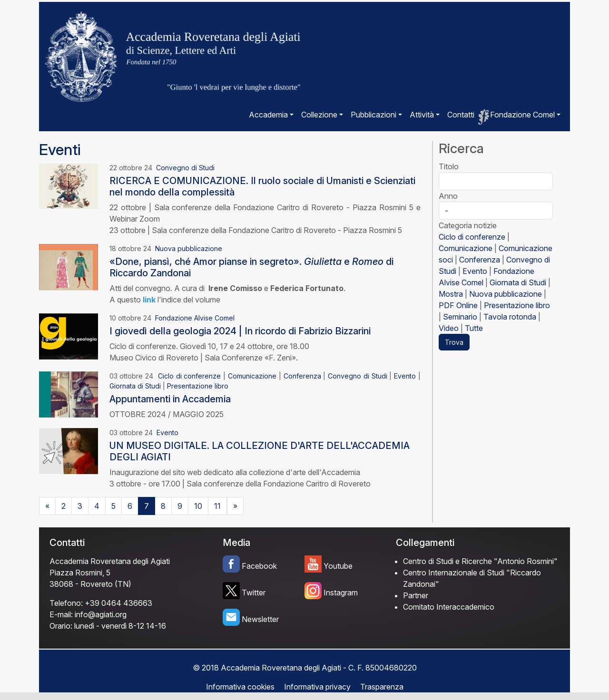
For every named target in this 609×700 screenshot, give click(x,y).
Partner (416, 595)
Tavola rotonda (510, 317)
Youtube (338, 566)
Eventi (60, 150)
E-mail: (61, 614)
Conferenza (302, 376)
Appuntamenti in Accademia (170, 399)
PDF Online (458, 305)
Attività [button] (422, 115)
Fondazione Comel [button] (522, 115)
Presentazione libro (198, 386)
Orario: (61, 626)
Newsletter (260, 619)
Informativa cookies (240, 687)
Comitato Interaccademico (449, 607)
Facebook (259, 566)
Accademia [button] (268, 115)
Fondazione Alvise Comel (195, 318)
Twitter (254, 593)
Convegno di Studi (185, 168)
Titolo (449, 166)
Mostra (451, 294)
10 (198, 506)
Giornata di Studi (135, 386)
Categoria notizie (468, 225)
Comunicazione (252, 376)
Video (449, 328)
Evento (405, 376)
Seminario (460, 317)
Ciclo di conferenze (190, 376)
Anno (448, 196)
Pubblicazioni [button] (373, 115)
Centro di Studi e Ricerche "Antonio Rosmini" (480, 561)
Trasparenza (382, 687)
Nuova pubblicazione (189, 248)
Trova (454, 342)
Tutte (474, 328)
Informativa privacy (317, 687)
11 (217, 506)
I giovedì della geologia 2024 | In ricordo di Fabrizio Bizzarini (240, 331)
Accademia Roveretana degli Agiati (110, 561)
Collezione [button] (319, 115)
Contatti (461, 115)
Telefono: (66, 603)
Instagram (341, 593)
